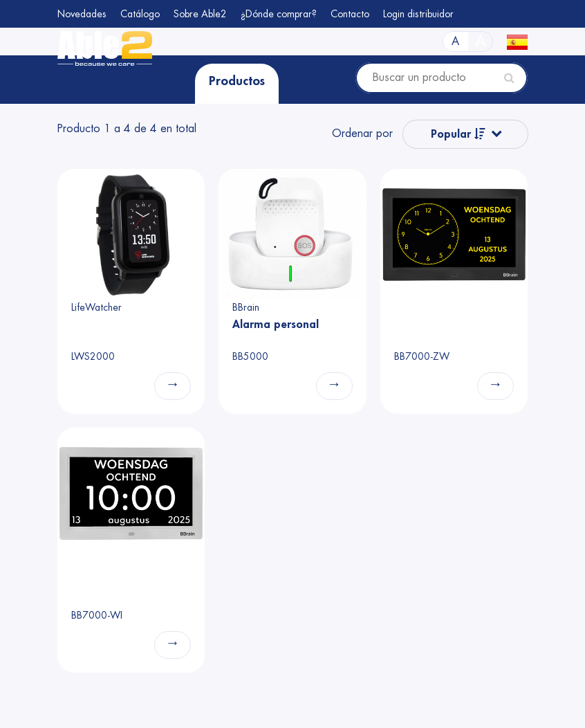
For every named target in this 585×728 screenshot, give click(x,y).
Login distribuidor (418, 14)
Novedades (82, 14)
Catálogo (140, 14)
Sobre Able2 (200, 14)
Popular (458, 134)
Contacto (350, 14)
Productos (237, 81)
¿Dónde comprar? (279, 14)
